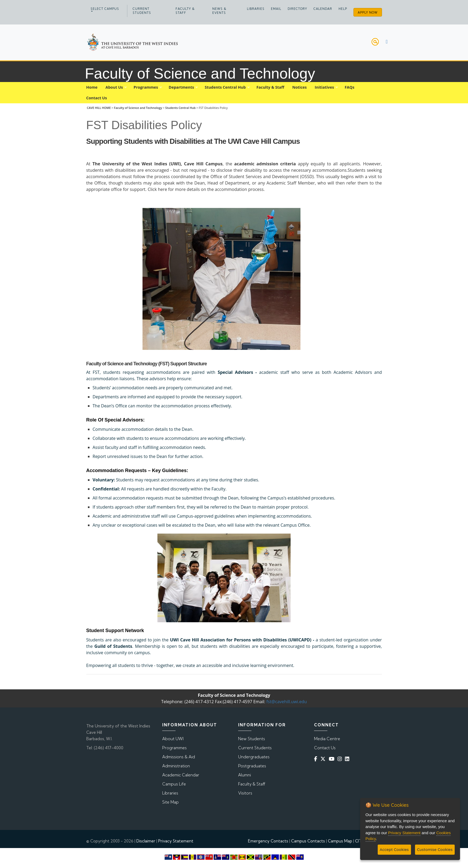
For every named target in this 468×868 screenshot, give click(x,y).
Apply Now (368, 13)
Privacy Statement (176, 841)
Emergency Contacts (268, 841)
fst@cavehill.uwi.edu (287, 702)
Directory (297, 9)
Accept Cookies (394, 849)
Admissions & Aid (179, 757)
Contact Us (325, 748)
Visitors (245, 793)
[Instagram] (341, 759)
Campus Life (174, 784)
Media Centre (327, 739)
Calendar (323, 9)
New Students (252, 739)
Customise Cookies (435, 849)
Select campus (105, 9)
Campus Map (340, 841)
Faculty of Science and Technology (138, 108)
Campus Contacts (308, 841)
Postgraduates (252, 766)
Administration (176, 766)
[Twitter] (324, 759)
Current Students (142, 11)
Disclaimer (146, 841)
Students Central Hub (180, 108)
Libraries (256, 9)
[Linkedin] (348, 759)
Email (276, 9)
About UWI (173, 739)
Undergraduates (254, 757)
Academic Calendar (181, 775)
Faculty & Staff (185, 11)
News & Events (219, 11)
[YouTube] (333, 759)
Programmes (174, 748)
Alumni (245, 775)
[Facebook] (317, 759)
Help (343, 9)
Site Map (170, 802)
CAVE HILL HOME (99, 108)
